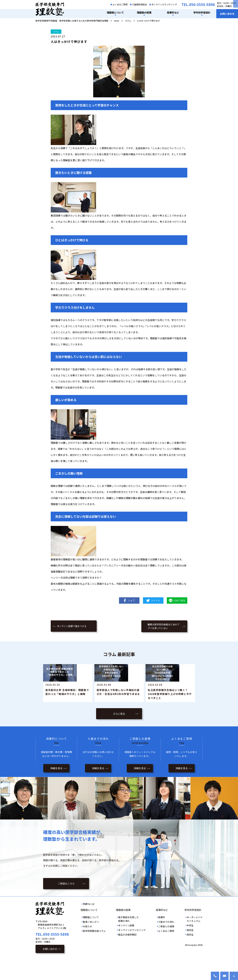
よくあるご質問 (120, 4)
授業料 (162, 938)
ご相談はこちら (66, 904)
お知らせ (87, 947)
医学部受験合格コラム (94, 951)
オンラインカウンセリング (164, 4)
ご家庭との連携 (166, 947)
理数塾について (91, 938)
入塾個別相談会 (139, 4)
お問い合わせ (227, 14)
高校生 (190, 950)
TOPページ (89, 924)
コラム (56, 32)
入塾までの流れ (166, 942)
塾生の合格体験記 (127, 955)
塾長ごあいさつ (91, 942)
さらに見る (119, 734)
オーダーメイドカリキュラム (195, 939)
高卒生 (190, 955)
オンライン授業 (126, 946)
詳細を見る (56, 789)
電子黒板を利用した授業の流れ (128, 939)
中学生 (190, 946)
